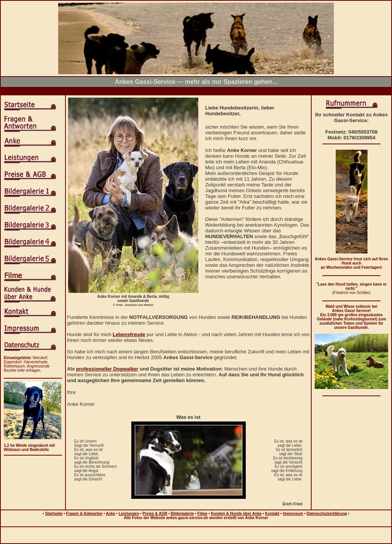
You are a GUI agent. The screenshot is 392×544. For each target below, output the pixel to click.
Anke (110, 514)
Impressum (293, 514)
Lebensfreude (129, 334)
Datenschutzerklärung (327, 514)
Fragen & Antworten (84, 514)
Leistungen (129, 514)
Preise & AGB (155, 514)
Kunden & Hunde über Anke (236, 514)
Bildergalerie (182, 514)
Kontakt (272, 514)
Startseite (54, 514)
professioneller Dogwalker (107, 369)
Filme (203, 514)
